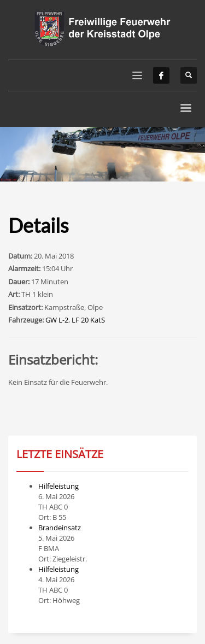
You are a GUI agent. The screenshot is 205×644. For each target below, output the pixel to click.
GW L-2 (57, 320)
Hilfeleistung (58, 486)
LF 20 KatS (88, 320)
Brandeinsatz (60, 528)
